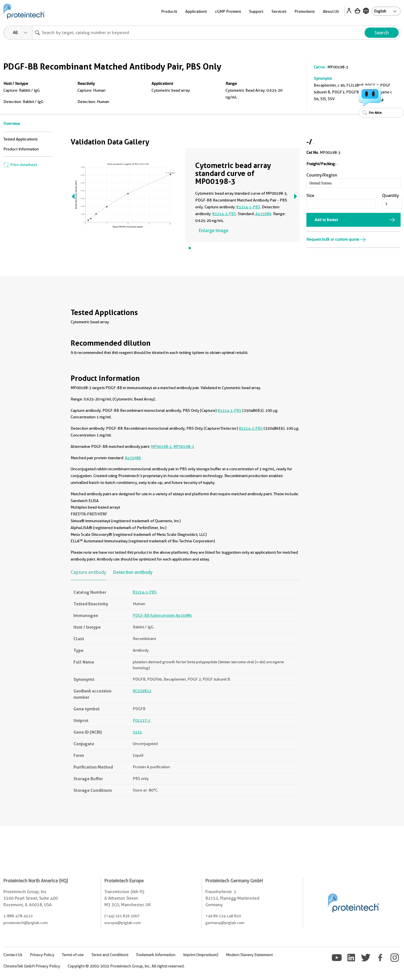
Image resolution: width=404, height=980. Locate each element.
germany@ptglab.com (225, 923)
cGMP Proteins (228, 11)
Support (256, 11)
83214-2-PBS (224, 214)
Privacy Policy (42, 955)
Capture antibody (88, 572)
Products (169, 11)
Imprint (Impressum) (201, 955)
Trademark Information (156, 955)
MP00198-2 (184, 446)
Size (310, 196)
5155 (137, 732)
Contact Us (13, 955)
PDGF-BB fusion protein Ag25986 (162, 615)
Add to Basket (326, 220)
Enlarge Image (214, 231)
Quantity (391, 196)
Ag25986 (263, 214)
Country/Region (322, 175)
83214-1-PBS (248, 207)
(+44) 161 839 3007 (122, 916)
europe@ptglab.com (123, 923)
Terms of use (73, 955)
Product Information (21, 149)
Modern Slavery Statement (249, 955)
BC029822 (142, 691)
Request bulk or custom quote (336, 239)
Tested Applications (20, 139)
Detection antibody (133, 572)
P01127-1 (142, 720)
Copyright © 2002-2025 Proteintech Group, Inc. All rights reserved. (126, 966)
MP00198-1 (161, 446)
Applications (196, 11)
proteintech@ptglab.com (26, 923)
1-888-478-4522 (18, 916)
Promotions (305, 11)
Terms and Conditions (110, 955)
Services (279, 11)
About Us (331, 11)
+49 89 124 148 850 (223, 916)
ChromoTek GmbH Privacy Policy (32, 966)
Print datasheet (20, 165)
